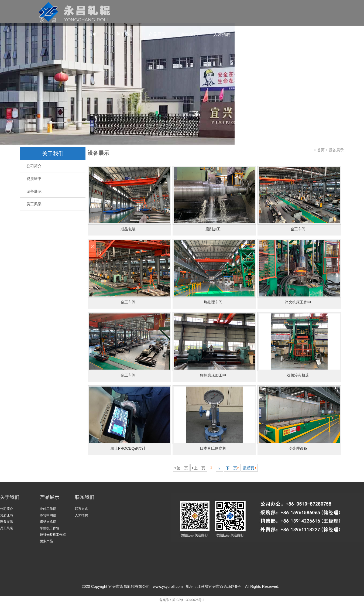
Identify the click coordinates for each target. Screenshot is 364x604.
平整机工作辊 (50, 528)
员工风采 (31, 204)
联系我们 (254, 34)
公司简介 (31, 166)
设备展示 (31, 191)
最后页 (249, 468)
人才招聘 (222, 34)
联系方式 (81, 509)
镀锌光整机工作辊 (53, 535)
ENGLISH (319, 34)
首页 (92, 34)
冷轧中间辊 (48, 515)
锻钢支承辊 (48, 522)
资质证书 (31, 179)
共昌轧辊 (287, 34)
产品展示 (157, 34)
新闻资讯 (190, 34)
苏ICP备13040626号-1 (188, 600)
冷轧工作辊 (48, 509)
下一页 (231, 468)
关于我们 (125, 34)
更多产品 (46, 541)
